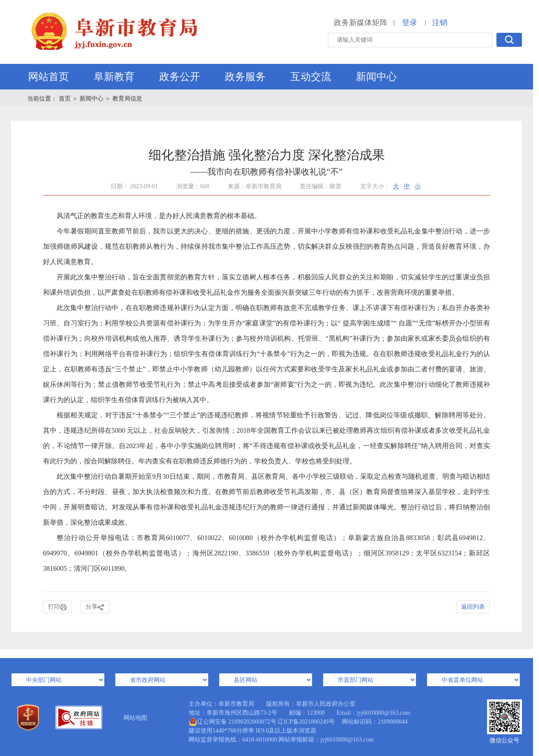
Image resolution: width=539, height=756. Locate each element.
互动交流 (311, 77)
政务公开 (180, 77)
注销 (440, 23)
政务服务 (245, 77)
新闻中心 (376, 77)
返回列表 (473, 607)
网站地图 (135, 718)
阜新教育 (114, 77)
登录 (410, 23)
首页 (66, 99)
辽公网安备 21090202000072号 (232, 722)
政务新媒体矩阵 (361, 23)
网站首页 (49, 77)
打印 (57, 607)
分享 (95, 607)
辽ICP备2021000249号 (306, 722)
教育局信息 (127, 99)
